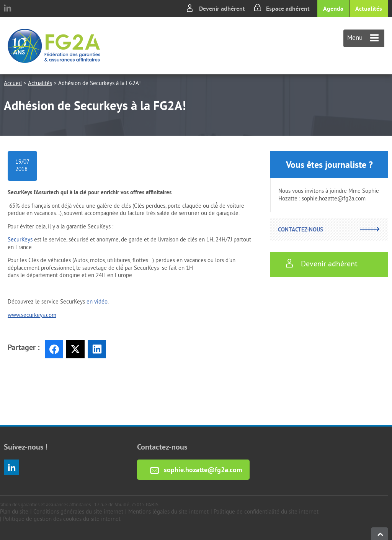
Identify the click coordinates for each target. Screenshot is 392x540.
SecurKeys (20, 240)
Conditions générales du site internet (78, 512)
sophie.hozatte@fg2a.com (334, 199)
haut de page (380, 534)
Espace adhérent (288, 9)
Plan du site (14, 512)
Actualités (369, 9)
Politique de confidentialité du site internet (266, 512)
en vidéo (97, 302)
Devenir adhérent (222, 9)
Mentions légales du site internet (168, 512)
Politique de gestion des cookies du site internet (62, 519)
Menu (363, 38)
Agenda (333, 9)
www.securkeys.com (32, 316)
